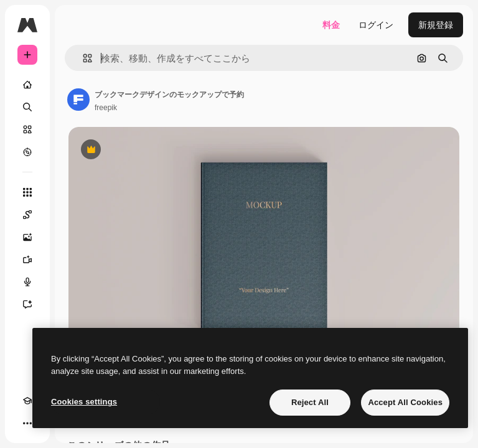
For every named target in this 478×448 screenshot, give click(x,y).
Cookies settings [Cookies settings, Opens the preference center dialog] (84, 402)
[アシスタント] (27, 304)
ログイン (376, 25)
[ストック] (27, 129)
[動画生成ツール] (27, 259)
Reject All (310, 402)
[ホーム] (27, 85)
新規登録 (436, 25)
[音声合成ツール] (27, 282)
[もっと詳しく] (27, 152)
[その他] (27, 423)
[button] (82, 58)
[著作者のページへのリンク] (78, 100)
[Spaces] (27, 215)
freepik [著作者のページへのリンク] (106, 108)
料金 (331, 25)
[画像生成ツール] (27, 237)
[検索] (27, 107)
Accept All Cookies (405, 402)
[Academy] (27, 401)
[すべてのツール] (27, 192)
